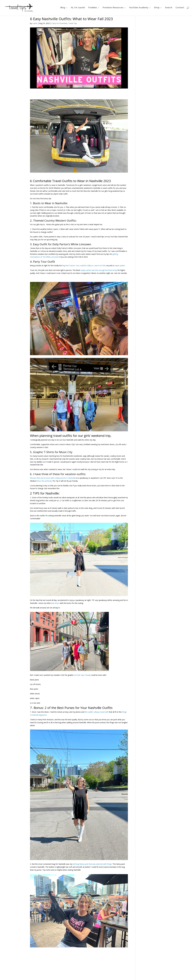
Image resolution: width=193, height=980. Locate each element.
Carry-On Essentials (59, 23)
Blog (63, 8)
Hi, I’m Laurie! (78, 8)
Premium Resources (113, 8)
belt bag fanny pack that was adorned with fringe (92, 864)
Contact (180, 8)
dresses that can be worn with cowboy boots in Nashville (53, 478)
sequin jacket (119, 266)
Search (169, 8)
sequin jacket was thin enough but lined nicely (99, 270)
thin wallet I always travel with (97, 712)
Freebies (92, 8)
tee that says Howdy (82, 675)
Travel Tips (73, 23)
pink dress (55, 603)
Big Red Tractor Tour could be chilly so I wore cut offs (84, 266)
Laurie (35, 23)
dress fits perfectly (44, 481)
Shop (157, 8)
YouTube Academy (139, 8)
